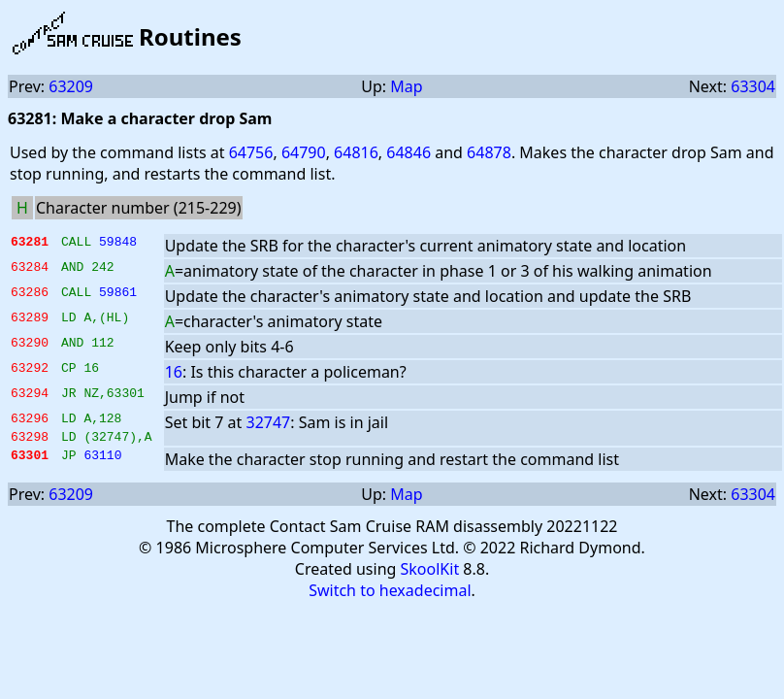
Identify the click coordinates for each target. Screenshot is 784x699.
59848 (118, 244)
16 (174, 372)
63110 (102, 463)
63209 (71, 86)
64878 (489, 152)
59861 (118, 294)
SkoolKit (430, 575)
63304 (753, 86)
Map (406, 86)
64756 (251, 152)
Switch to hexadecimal (390, 596)
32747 (269, 422)
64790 (304, 152)
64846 (408, 152)
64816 (356, 152)
